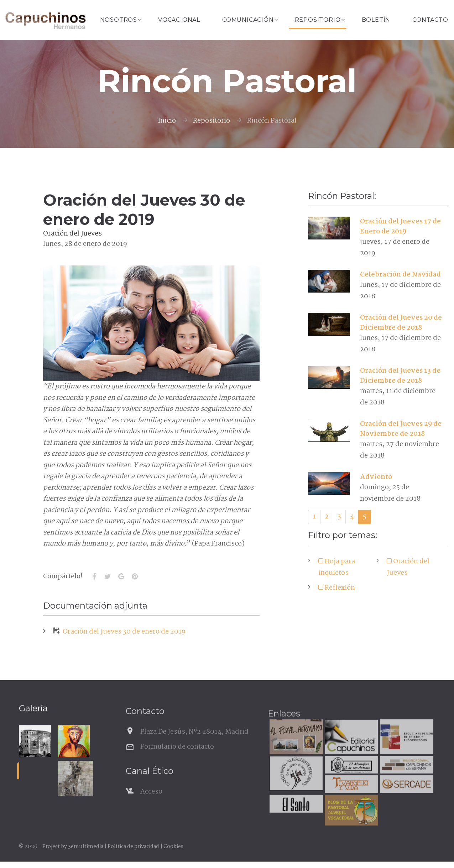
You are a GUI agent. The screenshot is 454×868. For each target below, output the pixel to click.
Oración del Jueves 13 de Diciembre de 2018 (400, 376)
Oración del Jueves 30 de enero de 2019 (119, 632)
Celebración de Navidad (400, 275)
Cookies (173, 847)
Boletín (376, 20)
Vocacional (179, 20)
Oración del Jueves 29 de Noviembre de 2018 (401, 429)
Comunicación (248, 20)
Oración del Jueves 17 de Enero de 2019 (400, 227)
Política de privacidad (133, 847)
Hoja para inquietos (337, 567)
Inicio (167, 121)
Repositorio (318, 20)
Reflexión (339, 588)
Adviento (376, 477)
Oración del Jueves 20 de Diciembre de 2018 (401, 323)
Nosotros (119, 20)
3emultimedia (86, 847)
